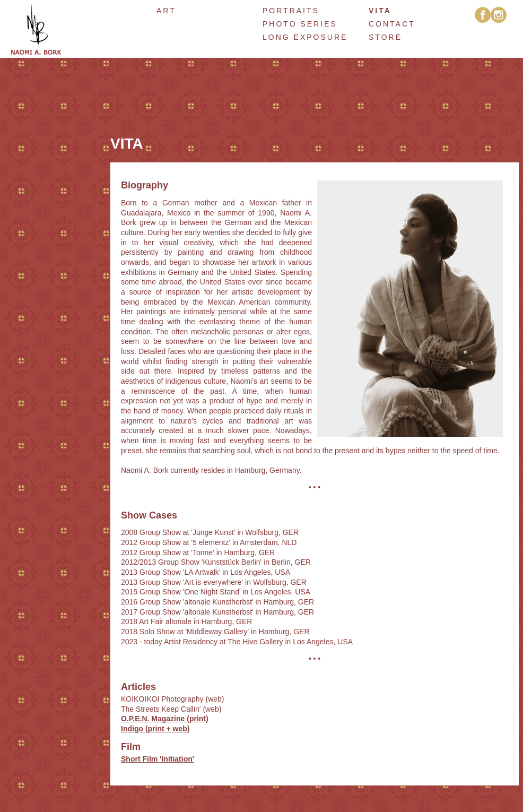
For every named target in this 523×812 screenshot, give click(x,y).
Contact (392, 24)
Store (385, 37)
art (166, 11)
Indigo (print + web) (155, 729)
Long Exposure (305, 37)
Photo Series (300, 24)
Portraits (291, 11)
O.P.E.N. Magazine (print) (165, 719)
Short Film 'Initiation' (158, 759)
